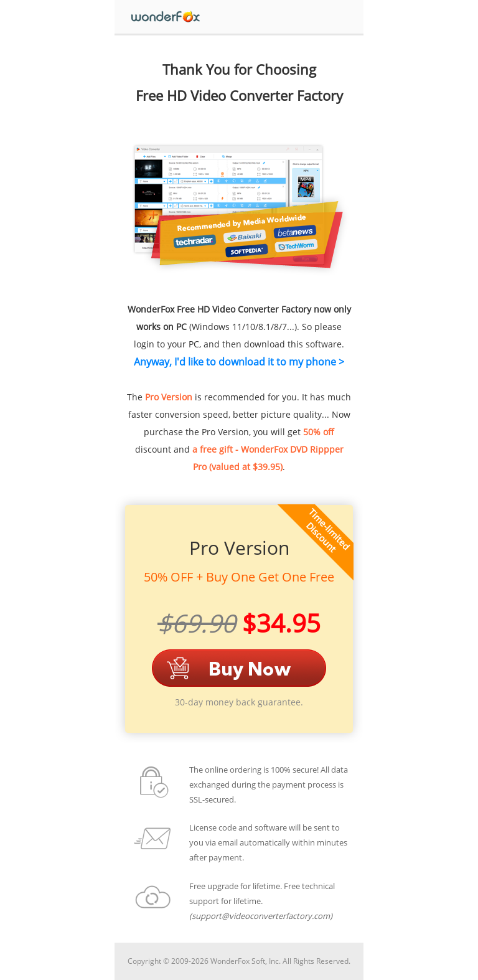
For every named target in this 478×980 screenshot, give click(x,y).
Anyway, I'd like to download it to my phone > (239, 362)
